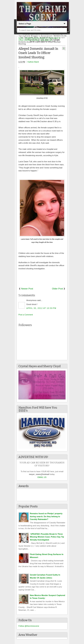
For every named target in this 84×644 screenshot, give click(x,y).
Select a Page (25, 24)
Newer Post (27, 289)
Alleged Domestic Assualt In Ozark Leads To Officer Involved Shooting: (38, 53)
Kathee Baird (33, 62)
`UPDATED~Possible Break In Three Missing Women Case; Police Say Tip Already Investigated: (47, 537)
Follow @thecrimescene (29, 626)
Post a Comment (26, 315)
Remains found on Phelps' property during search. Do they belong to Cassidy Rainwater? (46, 516)
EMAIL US (42, 477)
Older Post (57, 289)
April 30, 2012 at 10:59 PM (41, 308)
